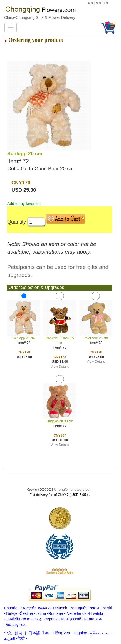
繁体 (98, 3)
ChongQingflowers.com (73, 489)
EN (106, 3)
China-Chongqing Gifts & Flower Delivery (40, 17)
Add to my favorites (24, 204)
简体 (90, 3)
